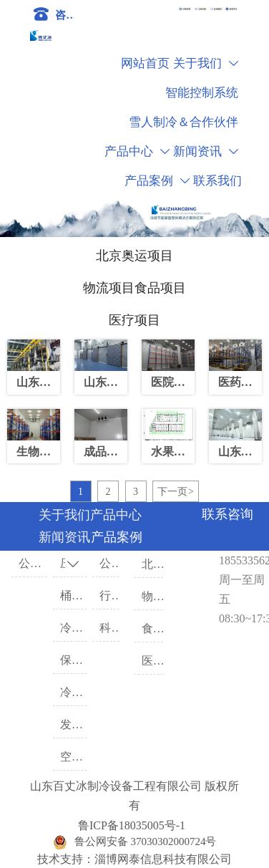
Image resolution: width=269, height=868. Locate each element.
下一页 (176, 492)
